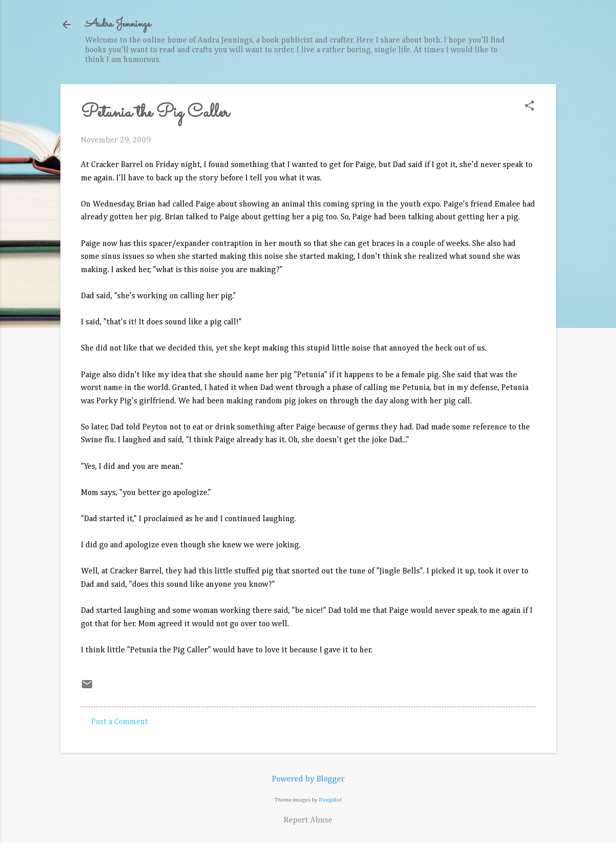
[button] (529, 107)
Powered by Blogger (308, 779)
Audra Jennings (118, 24)
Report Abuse (308, 820)
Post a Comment (120, 722)
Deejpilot (331, 800)
